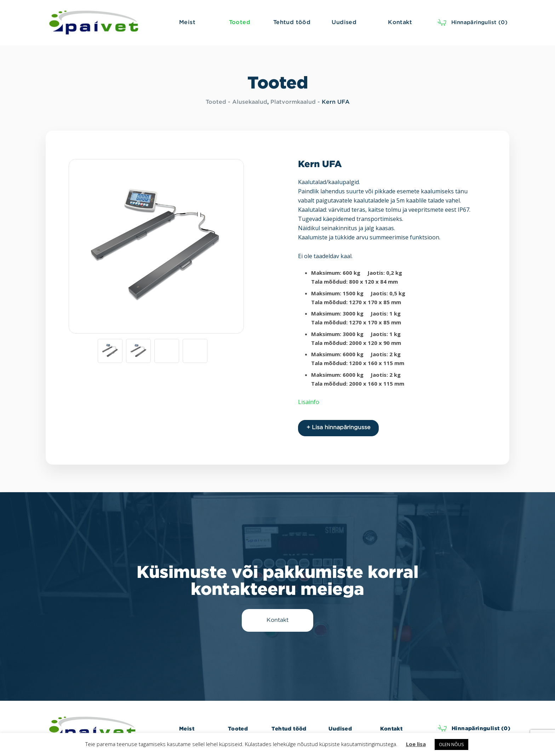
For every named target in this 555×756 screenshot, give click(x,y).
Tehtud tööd (289, 729)
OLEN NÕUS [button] (451, 744)
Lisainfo (309, 402)
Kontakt (391, 729)
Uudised (340, 729)
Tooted (216, 102)
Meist (187, 729)
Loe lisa (416, 744)
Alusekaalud (250, 102)
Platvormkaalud (293, 102)
